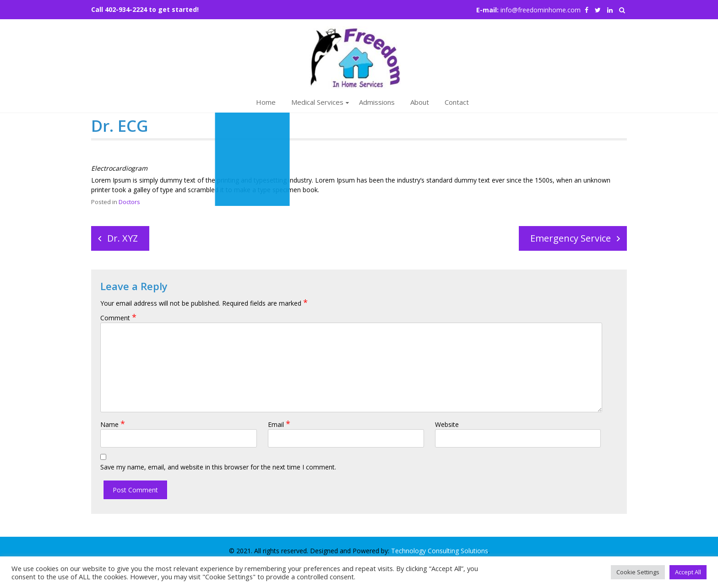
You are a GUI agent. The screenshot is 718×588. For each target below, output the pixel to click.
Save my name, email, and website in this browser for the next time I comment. (218, 467)
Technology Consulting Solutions (440, 551)
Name (113, 424)
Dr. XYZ (122, 238)
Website (447, 424)
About (420, 102)
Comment (118, 318)
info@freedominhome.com (541, 10)
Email (279, 424)
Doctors (129, 202)
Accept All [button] (688, 572)
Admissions (377, 102)
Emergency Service (571, 238)
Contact (457, 102)
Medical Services (317, 102)
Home (266, 102)
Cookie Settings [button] (638, 572)
